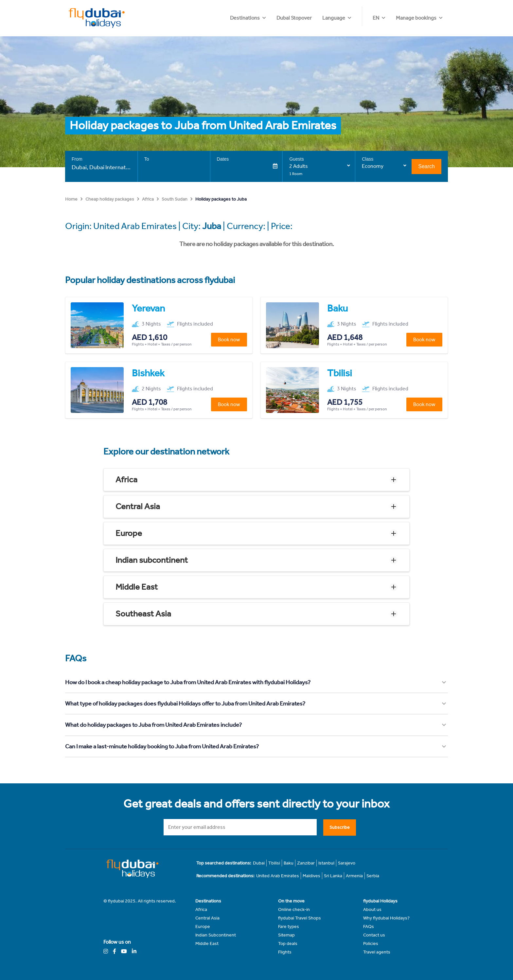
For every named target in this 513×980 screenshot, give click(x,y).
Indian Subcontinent (216, 935)
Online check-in (294, 909)
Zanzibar (306, 863)
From (77, 159)
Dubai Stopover (334, 18)
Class (368, 159)
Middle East (137, 587)
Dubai (259, 863)
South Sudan (175, 199)
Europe (129, 533)
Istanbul (326, 863)
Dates (223, 159)
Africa (148, 199)
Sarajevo (347, 863)
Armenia (354, 876)
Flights (285, 952)
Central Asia (138, 506)
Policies (371, 944)
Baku (289, 863)
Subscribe (340, 827)
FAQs (369, 927)
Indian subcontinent (152, 560)
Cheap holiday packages (110, 199)
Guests (296, 159)
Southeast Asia (143, 614)
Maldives (311, 876)
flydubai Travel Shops (300, 918)
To (147, 159)
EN (376, 18)
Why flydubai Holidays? (386, 918)
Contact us (374, 935)
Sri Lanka (333, 876)
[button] (256, 480)
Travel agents (377, 952)
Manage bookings (416, 18)
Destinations (284, 18)
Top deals (288, 944)
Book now (229, 339)
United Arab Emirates (278, 876)
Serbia (373, 876)
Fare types (289, 927)
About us (372, 909)
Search (426, 166)
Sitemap (286, 935)
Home (71, 199)
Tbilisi (274, 863)
